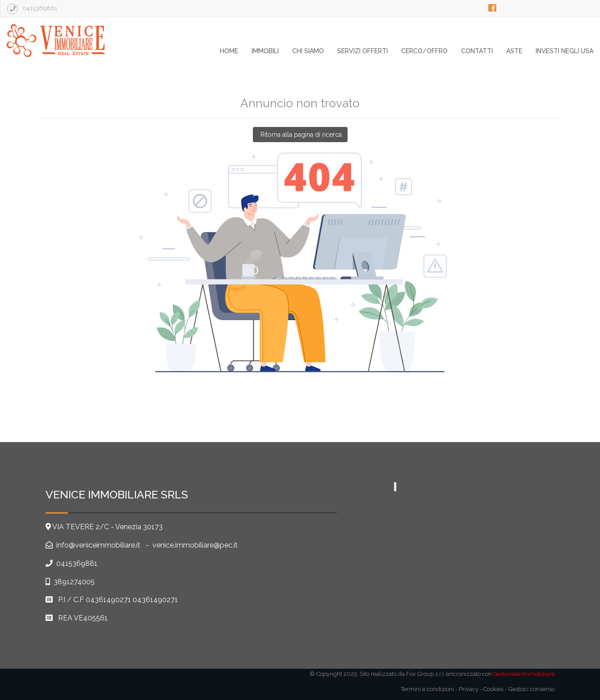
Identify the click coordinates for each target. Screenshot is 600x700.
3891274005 (74, 582)
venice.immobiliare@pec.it (195, 545)
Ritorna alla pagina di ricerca (300, 135)
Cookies (493, 689)
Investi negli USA (564, 51)
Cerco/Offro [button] (424, 51)
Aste (514, 51)
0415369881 (77, 563)
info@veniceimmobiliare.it (97, 545)
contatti (477, 51)
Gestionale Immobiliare (524, 674)
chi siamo (308, 51)
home (229, 51)
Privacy (469, 689)
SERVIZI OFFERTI (363, 51)
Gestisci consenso (532, 689)
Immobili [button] (265, 51)
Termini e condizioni (427, 689)
